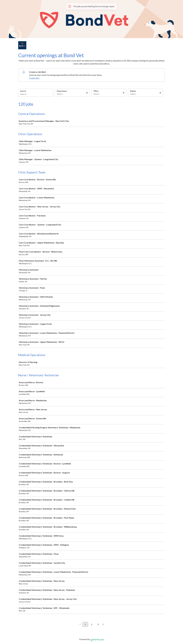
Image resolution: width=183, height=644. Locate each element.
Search (23, 91)
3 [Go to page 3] (98, 624)
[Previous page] (80, 625)
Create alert (34, 78)
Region (133, 91)
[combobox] (57, 94)
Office (96, 91)
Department (62, 91)
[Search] (36, 94)
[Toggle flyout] (87, 93)
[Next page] (103, 625)
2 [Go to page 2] (92, 624)
